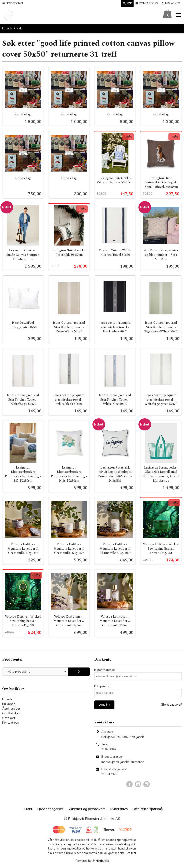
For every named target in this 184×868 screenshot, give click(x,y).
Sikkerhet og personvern (86, 809)
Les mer (131, 853)
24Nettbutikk (100, 861)
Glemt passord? (171, 705)
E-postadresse (105, 670)
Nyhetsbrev (119, 809)
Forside (7, 29)
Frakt (28, 809)
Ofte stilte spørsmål (148, 809)
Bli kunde (9, 704)
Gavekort (9, 718)
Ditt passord (103, 687)
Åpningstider (11, 709)
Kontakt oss (11, 723)
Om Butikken (11, 713)
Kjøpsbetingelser (50, 809)
